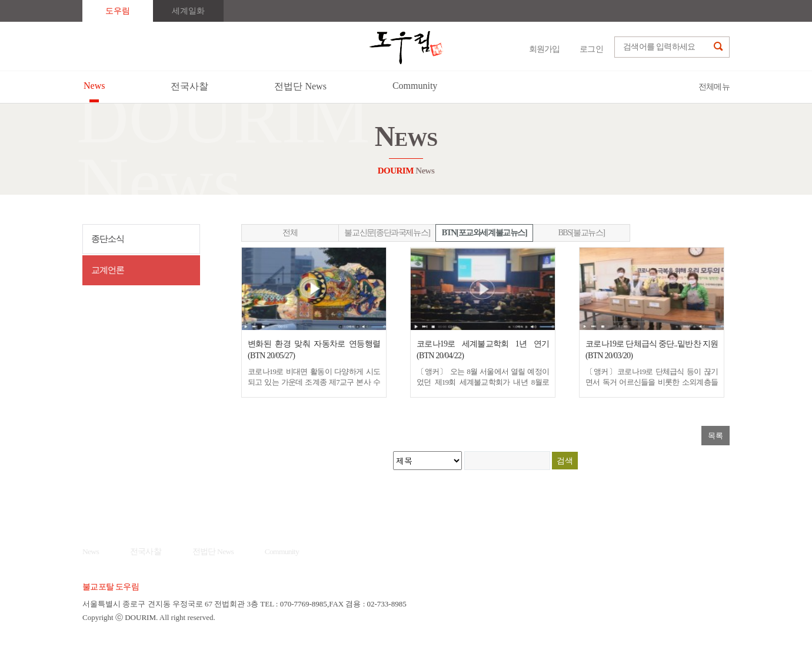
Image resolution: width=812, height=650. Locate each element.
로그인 (591, 49)
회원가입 (545, 49)
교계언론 (108, 270)
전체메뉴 (714, 87)
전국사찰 (146, 551)
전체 (290, 233)
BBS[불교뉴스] (581, 233)
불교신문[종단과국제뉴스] (387, 233)
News (91, 551)
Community (282, 551)
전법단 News (213, 551)
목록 (716, 436)
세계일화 (188, 11)
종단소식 (108, 239)
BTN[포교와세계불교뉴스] (485, 233)
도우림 (118, 11)
